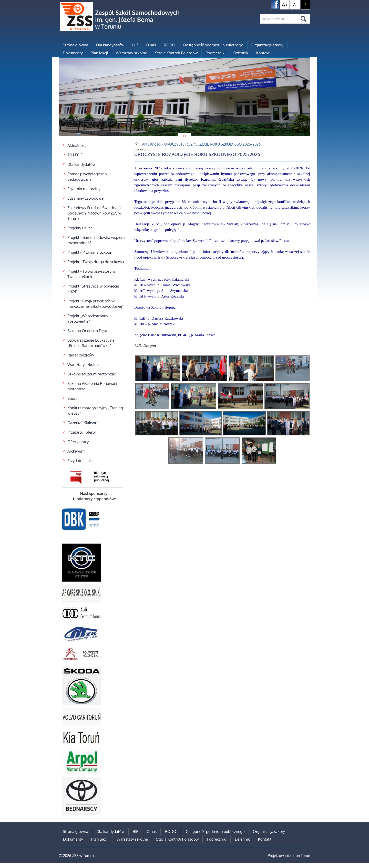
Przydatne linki (80, 461)
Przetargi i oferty (82, 432)
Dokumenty (73, 53)
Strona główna (75, 45)
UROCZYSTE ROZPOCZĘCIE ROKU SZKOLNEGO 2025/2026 (212, 144)
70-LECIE (75, 155)
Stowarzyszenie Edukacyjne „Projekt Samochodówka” (91, 343)
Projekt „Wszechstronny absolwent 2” (88, 319)
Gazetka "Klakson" (83, 423)
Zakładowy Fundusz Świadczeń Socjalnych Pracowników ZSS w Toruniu (94, 213)
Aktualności (77, 145)
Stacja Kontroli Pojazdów (176, 53)
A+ (285, 5)
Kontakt (263, 53)
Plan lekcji (99, 53)
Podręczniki (215, 53)
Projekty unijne (80, 228)
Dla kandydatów (110, 45)
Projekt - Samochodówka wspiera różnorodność (96, 240)
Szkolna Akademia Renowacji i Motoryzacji (94, 386)
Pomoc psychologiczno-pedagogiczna (88, 177)
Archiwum (76, 451)
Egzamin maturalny (84, 189)
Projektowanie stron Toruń (289, 856)
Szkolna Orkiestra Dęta (87, 331)
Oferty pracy (78, 442)
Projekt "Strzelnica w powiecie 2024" (93, 289)
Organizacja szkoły (267, 45)
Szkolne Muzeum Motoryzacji (92, 374)
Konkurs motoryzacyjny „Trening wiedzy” (95, 411)
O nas (151, 45)
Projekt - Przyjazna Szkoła (89, 252)
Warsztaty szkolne (131, 53)
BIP (135, 45)
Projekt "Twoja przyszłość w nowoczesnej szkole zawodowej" (95, 304)
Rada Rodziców (81, 355)
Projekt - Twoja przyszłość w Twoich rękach (91, 274)
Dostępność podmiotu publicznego (213, 45)
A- (295, 5)
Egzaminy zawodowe (85, 198)
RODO (170, 45)
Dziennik (241, 53)
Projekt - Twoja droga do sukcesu (96, 262)
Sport (72, 398)
